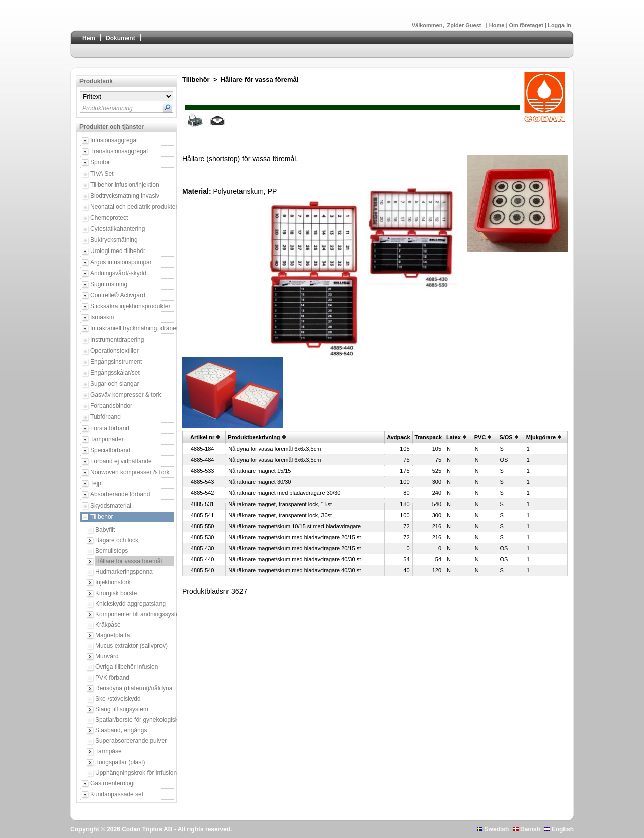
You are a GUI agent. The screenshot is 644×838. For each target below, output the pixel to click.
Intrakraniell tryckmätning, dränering (132, 328)
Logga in (559, 25)
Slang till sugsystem (122, 709)
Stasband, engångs (121, 730)
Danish (527, 829)
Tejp (96, 483)
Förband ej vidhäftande (121, 461)
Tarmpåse (108, 751)
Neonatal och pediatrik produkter (132, 207)
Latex (454, 437)
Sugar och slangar (114, 384)
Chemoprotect (109, 218)
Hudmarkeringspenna (124, 572)
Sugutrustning (109, 284)
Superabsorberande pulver (131, 741)
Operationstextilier (114, 351)
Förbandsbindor (111, 406)
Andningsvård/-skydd (118, 273)
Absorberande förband (120, 494)
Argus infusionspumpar (121, 262)
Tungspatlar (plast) (120, 762)
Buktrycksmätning (114, 240)
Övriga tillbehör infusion (127, 667)
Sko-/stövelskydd (118, 699)
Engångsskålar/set (115, 373)
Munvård (107, 656)
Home (498, 25)
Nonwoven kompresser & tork (130, 472)
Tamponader (107, 439)
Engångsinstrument (116, 362)
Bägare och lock (117, 540)
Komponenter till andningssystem (134, 614)
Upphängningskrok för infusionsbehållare (134, 773)
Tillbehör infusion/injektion (125, 185)
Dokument (120, 38)
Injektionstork (113, 582)
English (559, 829)
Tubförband (105, 417)
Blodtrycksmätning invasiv (125, 196)
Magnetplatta (112, 635)
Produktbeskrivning (254, 437)
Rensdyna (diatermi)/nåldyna (134, 688)
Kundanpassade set (117, 794)
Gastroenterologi (112, 783)
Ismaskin (102, 317)
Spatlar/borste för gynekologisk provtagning (134, 720)
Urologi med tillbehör (118, 251)
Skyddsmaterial (111, 506)
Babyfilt (105, 530)
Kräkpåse (108, 625)
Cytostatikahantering (117, 229)
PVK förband (112, 678)
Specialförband (110, 450)
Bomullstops (111, 551)
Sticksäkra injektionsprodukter (130, 306)
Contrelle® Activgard (118, 295)
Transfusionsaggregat (119, 151)
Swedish (493, 829)
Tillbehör (102, 517)
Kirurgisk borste (116, 593)
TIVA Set (102, 174)
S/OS (506, 437)
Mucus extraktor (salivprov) (131, 646)
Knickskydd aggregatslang (130, 604)
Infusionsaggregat (114, 140)
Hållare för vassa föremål (129, 561)
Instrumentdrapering (117, 340)
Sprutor (100, 162)
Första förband (110, 428)
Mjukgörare (541, 437)
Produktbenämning (107, 108)
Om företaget (527, 25)
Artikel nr (202, 437)
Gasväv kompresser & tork (126, 395)
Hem (89, 38)
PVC (480, 437)
